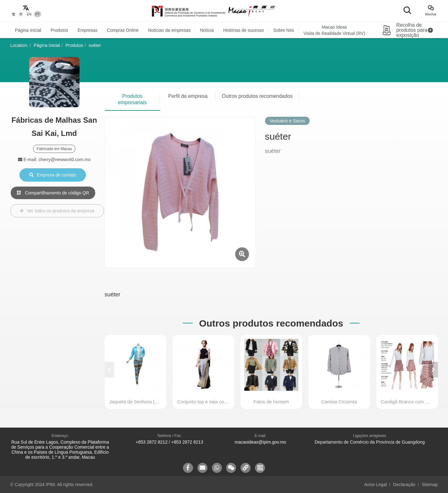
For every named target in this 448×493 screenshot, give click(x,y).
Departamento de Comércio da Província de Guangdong (370, 442)
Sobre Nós (284, 30)
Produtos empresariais (132, 99)
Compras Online (123, 30)
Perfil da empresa (188, 96)
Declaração (404, 485)
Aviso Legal (375, 485)
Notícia (207, 30)
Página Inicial (28, 30)
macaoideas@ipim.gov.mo (260, 442)
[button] (433, 370)
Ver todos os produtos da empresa (57, 211)
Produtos (59, 30)
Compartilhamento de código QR (53, 193)
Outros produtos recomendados (257, 96)
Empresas (88, 30)
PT (38, 14)
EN (29, 14)
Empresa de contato (53, 175)
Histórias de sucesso (243, 30)
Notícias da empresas (169, 30)
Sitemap (430, 485)
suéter (95, 45)
